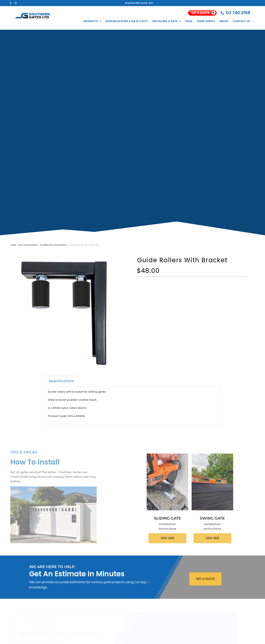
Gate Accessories (28, 245)
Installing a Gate (167, 21)
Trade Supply (206, 21)
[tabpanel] (133, 406)
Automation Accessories (53, 245)
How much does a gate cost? (127, 21)
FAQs (189, 21)
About (224, 21)
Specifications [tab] (62, 381)
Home (14, 245)
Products (92, 21)
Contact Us (241, 21)
